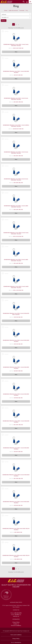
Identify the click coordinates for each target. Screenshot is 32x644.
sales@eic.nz (18, 614)
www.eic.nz (16, 616)
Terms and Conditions (16, 634)
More (16, 52)
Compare (5, 31)
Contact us (16, 624)
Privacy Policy (16, 622)
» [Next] (19, 24)
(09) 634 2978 (18, 613)
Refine (4, 21)
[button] (16, 14)
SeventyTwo (18, 642)
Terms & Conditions (16, 625)
